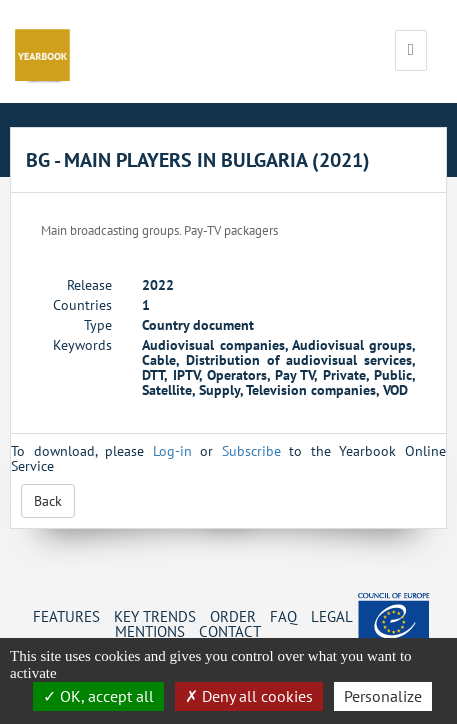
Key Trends (155, 616)
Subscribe (251, 451)
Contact (230, 631)
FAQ (283, 616)
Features (66, 616)
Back (48, 501)
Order (233, 616)
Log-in (172, 451)
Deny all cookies (249, 696)
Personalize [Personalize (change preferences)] (383, 696)
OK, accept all (98, 696)
